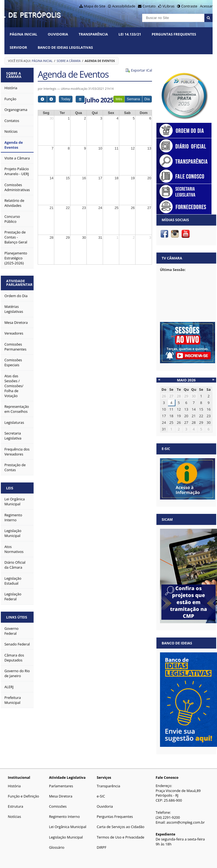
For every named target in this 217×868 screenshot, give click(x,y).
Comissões (58, 806)
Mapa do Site (95, 6)
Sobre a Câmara (69, 61)
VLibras (169, 6)
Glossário (57, 847)
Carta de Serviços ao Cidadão (120, 827)
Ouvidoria (58, 34)
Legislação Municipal (66, 837)
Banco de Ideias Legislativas (65, 47)
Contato (149, 6)
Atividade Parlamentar (19, 283)
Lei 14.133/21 (130, 34)
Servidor (18, 47)
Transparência (93, 34)
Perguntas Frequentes (174, 34)
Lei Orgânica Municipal (68, 827)
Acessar (206, 6)
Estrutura (16, 806)
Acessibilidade (124, 6)
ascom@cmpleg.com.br (185, 822)
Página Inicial (23, 34)
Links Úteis (17, 617)
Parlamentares (61, 786)
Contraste (189, 6)
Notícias (15, 817)
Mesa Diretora (61, 796)
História (14, 786)
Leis (10, 488)
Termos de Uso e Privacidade (120, 837)
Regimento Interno (64, 817)
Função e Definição (24, 796)
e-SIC (101, 796)
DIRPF (101, 847)
